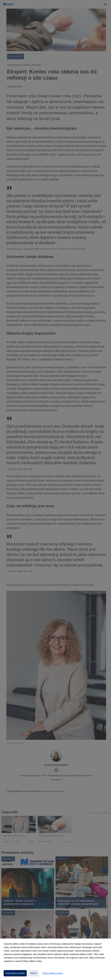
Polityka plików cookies (53, 973)
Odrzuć (33, 973)
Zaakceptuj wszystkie (15, 973)
